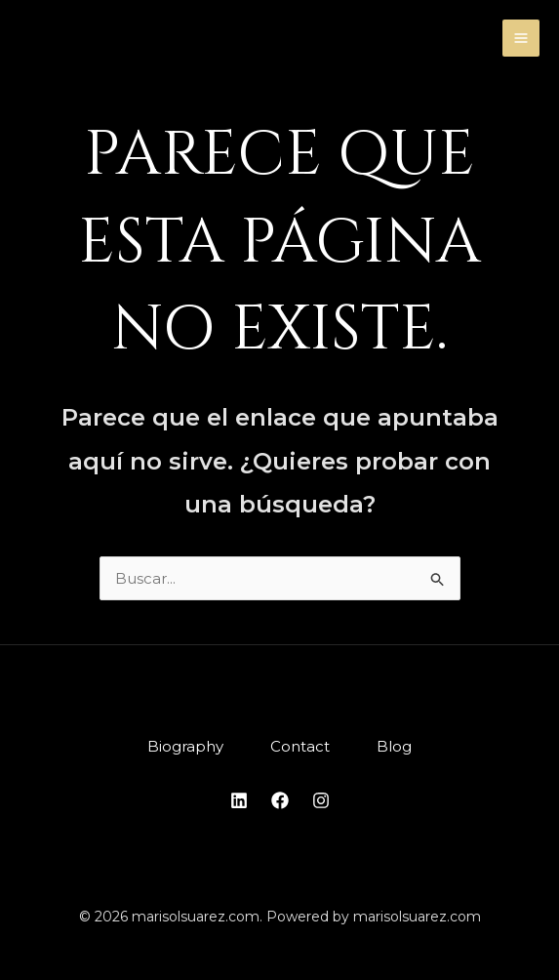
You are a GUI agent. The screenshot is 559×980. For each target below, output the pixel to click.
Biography (185, 746)
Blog (394, 746)
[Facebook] (280, 800)
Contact (300, 746)
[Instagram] (321, 800)
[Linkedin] (239, 800)
